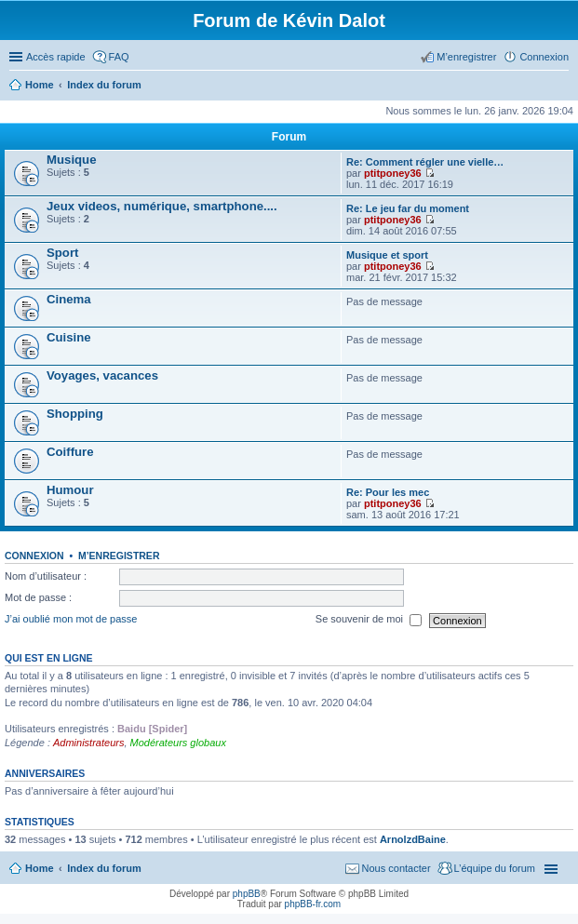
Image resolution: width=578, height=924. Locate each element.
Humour (70, 490)
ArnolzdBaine (413, 839)
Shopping (75, 414)
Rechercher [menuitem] (561, 87)
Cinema (69, 299)
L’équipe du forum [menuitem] (495, 868)
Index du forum (104, 868)
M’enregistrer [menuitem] (466, 57)
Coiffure (70, 452)
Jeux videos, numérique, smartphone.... (162, 206)
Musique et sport (387, 255)
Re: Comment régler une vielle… (425, 162)
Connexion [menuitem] (544, 57)
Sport (62, 253)
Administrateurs (88, 743)
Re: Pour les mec (388, 492)
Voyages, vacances (102, 375)
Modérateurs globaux (178, 743)
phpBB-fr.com (313, 904)
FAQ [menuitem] (119, 57)
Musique (71, 160)
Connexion (34, 556)
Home (40, 868)
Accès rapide (56, 57)
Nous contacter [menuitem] (397, 868)
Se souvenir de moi (369, 621)
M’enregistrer (119, 556)
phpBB (247, 894)
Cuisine (69, 337)
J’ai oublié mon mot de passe (71, 620)
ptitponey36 (393, 173)
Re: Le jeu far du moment (408, 208)
